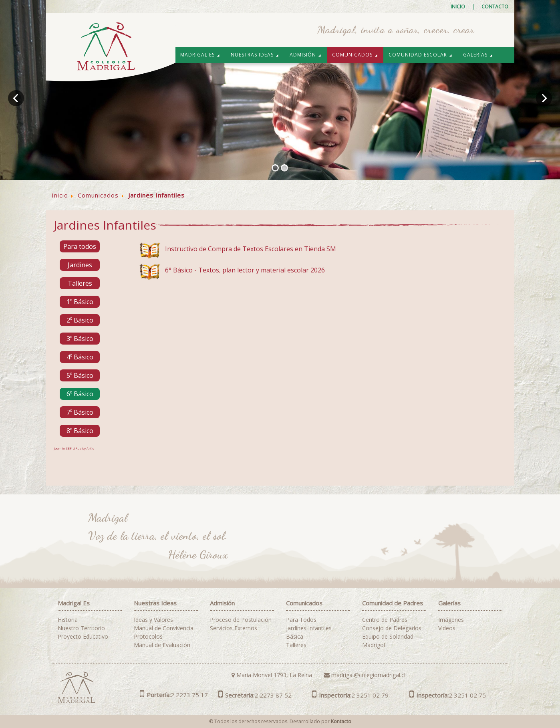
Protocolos (148, 637)
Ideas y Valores (153, 620)
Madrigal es (200, 55)
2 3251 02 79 (350, 695)
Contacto (495, 7)
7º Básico (80, 412)
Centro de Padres (385, 620)
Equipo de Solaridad (388, 637)
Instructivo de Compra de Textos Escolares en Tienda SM (251, 249)
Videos (447, 628)
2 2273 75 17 (174, 695)
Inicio (458, 7)
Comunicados (355, 55)
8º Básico (80, 431)
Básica (295, 637)
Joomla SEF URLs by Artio (74, 448)
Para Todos (301, 620)
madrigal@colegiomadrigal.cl (365, 675)
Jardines (80, 265)
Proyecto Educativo (83, 637)
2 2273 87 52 (255, 695)
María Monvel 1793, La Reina (272, 675)
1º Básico (80, 302)
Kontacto (341, 721)
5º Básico (80, 375)
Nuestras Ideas (255, 55)
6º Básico (80, 394)
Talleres (80, 283)
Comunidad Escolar (421, 55)
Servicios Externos (234, 628)
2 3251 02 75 (448, 695)
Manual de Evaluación (162, 645)
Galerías (478, 55)
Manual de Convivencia (164, 628)
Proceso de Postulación (241, 620)
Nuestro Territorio (81, 628)
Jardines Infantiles (309, 628)
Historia (68, 620)
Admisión (306, 55)
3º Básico (80, 339)
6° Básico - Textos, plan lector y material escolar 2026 (245, 270)
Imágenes (451, 620)
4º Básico (80, 357)
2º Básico (80, 320)
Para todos (80, 246)
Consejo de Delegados (392, 628)
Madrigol (374, 645)
